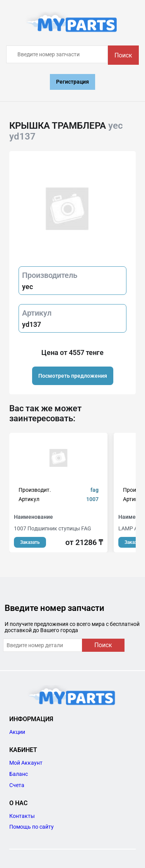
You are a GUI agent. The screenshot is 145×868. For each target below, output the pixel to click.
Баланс (19, 774)
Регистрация (72, 82)
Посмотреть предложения (73, 376)
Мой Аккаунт (26, 763)
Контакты (22, 816)
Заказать (30, 542)
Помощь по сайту (32, 827)
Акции (17, 732)
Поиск (123, 55)
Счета (17, 785)
